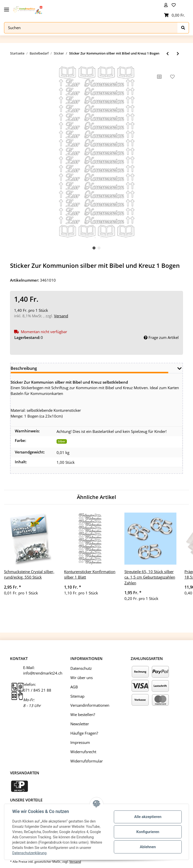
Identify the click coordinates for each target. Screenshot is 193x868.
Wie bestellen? (83, 714)
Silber (62, 441)
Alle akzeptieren (148, 817)
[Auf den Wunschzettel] (172, 77)
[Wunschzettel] (175, 5)
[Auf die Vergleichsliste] (159, 77)
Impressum (80, 742)
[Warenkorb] (175, 15)
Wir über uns (82, 678)
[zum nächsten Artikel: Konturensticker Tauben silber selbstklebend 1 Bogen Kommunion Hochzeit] (178, 54)
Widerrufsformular (87, 761)
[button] (166, 5)
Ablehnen (148, 847)
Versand (61, 316)
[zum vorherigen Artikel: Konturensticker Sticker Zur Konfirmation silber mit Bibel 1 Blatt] (167, 54)
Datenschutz (81, 668)
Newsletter (80, 724)
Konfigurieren (148, 832)
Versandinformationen (90, 705)
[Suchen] (91, 28)
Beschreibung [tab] (24, 368)
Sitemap (77, 696)
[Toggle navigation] (7, 8)
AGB (74, 687)
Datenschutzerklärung (29, 853)
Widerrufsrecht (83, 752)
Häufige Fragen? (84, 733)
